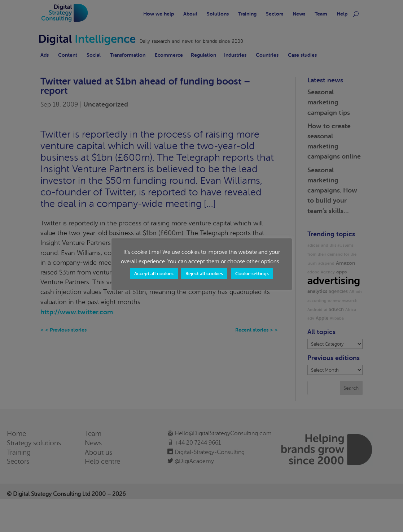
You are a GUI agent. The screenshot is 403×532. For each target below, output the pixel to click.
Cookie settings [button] (252, 274)
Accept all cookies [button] (154, 274)
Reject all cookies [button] (204, 274)
